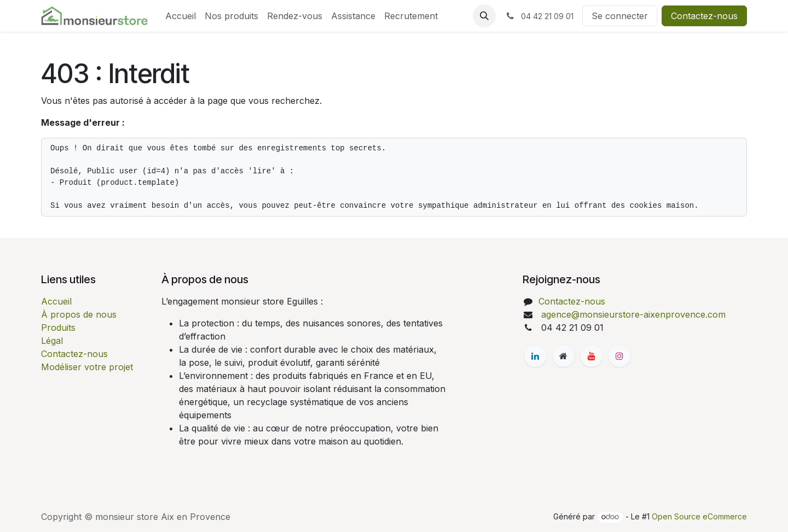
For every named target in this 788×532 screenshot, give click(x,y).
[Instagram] (619, 356)
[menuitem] (181, 16)
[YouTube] (592, 356)
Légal (52, 341)
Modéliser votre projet (87, 367)
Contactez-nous (704, 16)
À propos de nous (79, 314)
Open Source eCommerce (699, 516)
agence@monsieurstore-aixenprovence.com (632, 314)
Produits (58, 328)
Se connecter (620, 16)
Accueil (56, 301)
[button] (484, 16)
